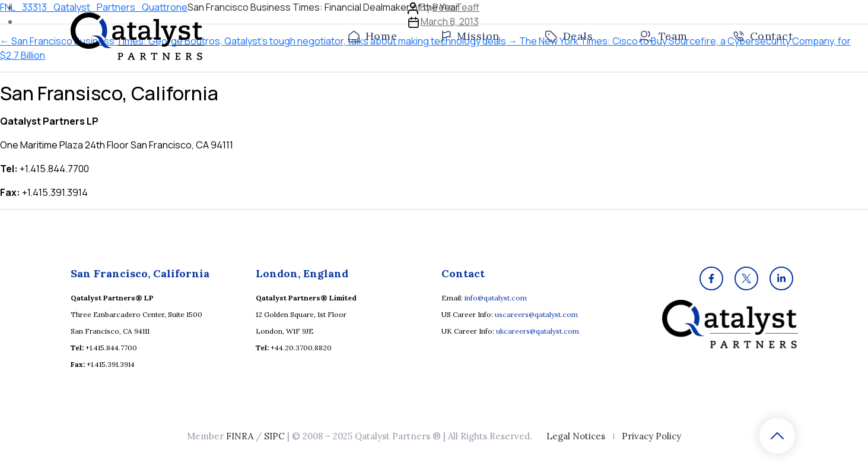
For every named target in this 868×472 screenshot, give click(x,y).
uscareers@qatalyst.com (536, 314)
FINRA (240, 436)
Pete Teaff (456, 7)
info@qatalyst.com (496, 298)
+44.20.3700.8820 (301, 348)
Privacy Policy (651, 436)
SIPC (274, 436)
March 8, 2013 (450, 21)
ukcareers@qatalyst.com (538, 331)
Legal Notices (576, 436)
